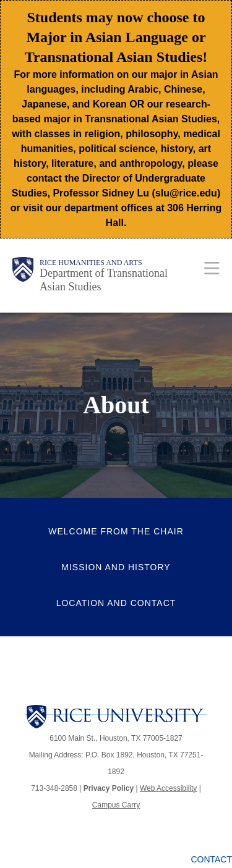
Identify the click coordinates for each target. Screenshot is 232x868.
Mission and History (116, 567)
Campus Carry (116, 805)
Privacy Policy (109, 788)
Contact (211, 859)
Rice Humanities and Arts (91, 263)
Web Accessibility (168, 788)
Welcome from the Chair (116, 531)
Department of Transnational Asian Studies (104, 280)
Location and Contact (116, 603)
